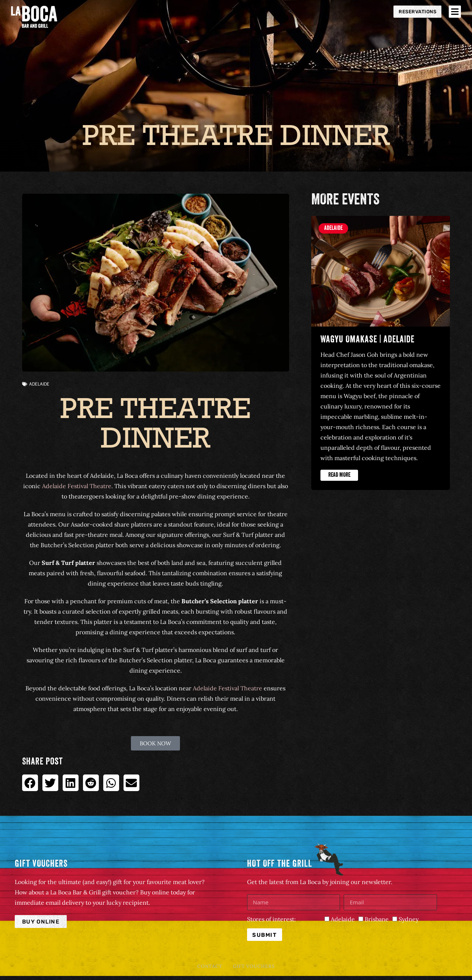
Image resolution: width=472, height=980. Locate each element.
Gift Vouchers (256, 968)
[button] (30, 783)
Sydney (409, 919)
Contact (207, 968)
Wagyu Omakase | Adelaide (367, 340)
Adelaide (39, 384)
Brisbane (377, 919)
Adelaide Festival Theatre (77, 486)
